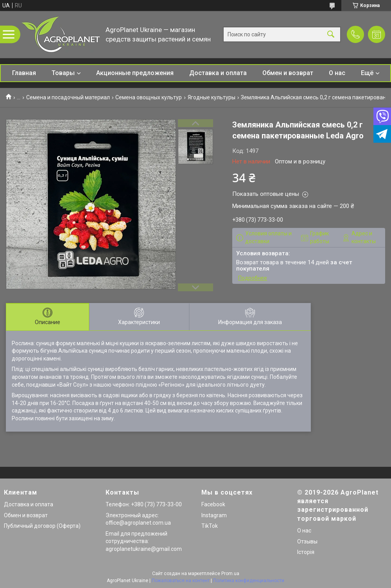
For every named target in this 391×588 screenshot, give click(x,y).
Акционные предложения (135, 73)
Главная (24, 73)
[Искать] (331, 35)
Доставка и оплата (218, 73)
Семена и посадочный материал (68, 97)
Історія (306, 552)
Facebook (213, 504)
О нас (337, 73)
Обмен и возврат (288, 73)
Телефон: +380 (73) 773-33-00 (144, 504)
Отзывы (307, 541)
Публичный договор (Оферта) (42, 526)
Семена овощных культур (149, 97)
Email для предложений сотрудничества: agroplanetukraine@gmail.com (144, 541)
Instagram (214, 515)
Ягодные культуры (212, 97)
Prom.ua (230, 574)
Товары (63, 73)
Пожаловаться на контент (181, 581)
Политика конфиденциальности (249, 581)
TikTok (210, 526)
